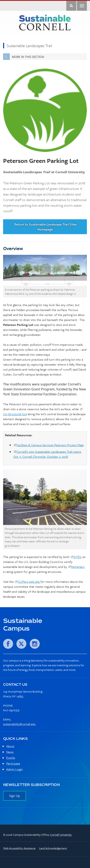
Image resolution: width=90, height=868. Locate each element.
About (10, 746)
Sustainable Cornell (45, 23)
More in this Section (24, 57)
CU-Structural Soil (15, 414)
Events (11, 758)
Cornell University (61, 835)
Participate (13, 763)
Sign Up (15, 796)
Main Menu (82, 6)
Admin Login (14, 769)
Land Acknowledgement (53, 848)
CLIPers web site (29, 582)
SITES (77, 557)
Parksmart (78, 567)
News (10, 752)
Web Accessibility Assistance (19, 848)
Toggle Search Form (71, 6)
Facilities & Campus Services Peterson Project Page (50, 445)
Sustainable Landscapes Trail (29, 46)
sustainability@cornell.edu (19, 724)
